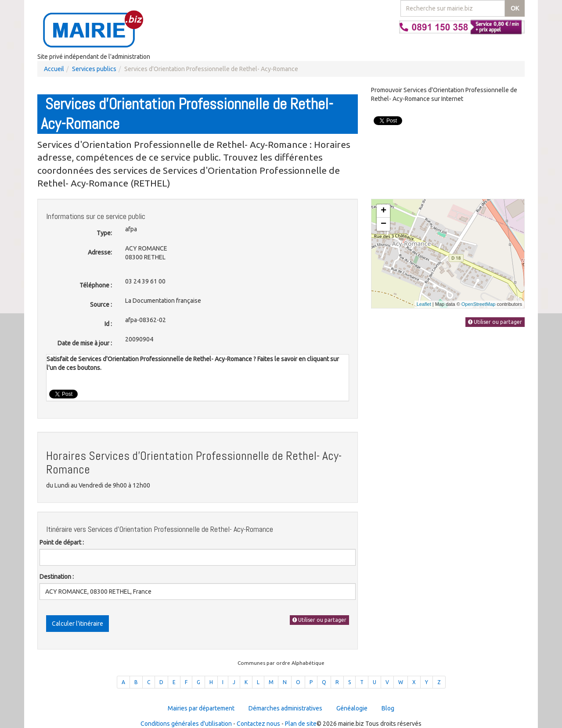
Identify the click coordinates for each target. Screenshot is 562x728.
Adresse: (100, 252)
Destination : (57, 577)
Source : (101, 305)
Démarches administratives (285, 708)
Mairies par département (201, 708)
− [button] (384, 224)
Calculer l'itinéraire (77, 624)
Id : (108, 324)
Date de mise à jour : (85, 343)
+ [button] (384, 211)
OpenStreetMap (479, 304)
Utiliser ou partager (319, 620)
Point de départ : (62, 542)
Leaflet (424, 304)
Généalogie (352, 708)
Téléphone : (96, 285)
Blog (388, 708)
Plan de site (301, 724)
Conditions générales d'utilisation (186, 724)
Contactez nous (258, 724)
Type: (104, 233)
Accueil (54, 69)
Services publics (94, 69)
